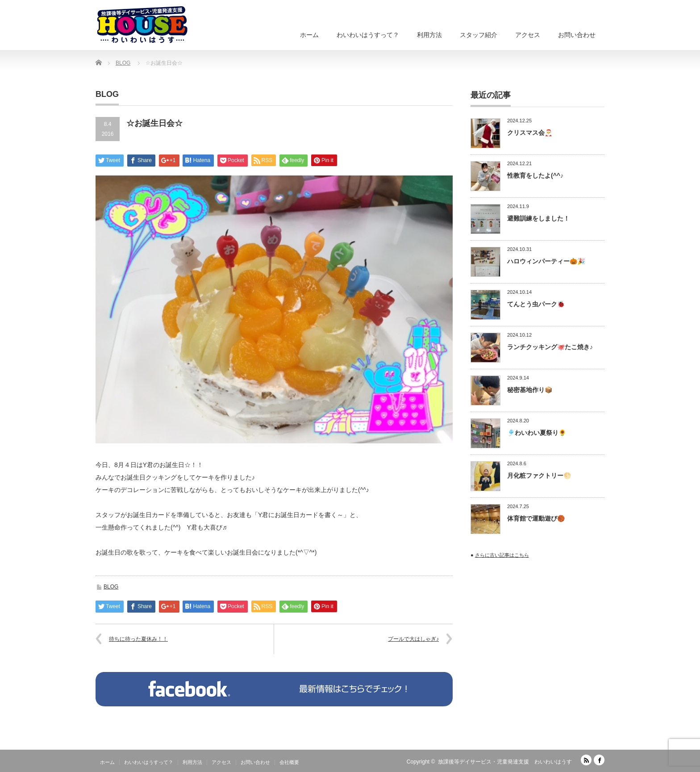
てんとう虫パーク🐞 (536, 304)
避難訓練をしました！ (538, 218)
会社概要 (289, 762)
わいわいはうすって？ (368, 35)
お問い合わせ (577, 35)
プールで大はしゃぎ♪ (413, 639)
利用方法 (429, 35)
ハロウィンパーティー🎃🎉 (546, 261)
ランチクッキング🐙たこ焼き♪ (550, 347)
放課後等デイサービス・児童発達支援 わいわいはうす (505, 762)
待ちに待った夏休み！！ (138, 639)
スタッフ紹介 (479, 35)
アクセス (528, 35)
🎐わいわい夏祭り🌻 (537, 433)
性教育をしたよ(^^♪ (535, 175)
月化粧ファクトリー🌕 (539, 476)
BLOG (111, 587)
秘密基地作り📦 (530, 390)
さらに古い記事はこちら (502, 555)
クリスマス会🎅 (530, 133)
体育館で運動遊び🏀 (536, 518)
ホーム (309, 35)
